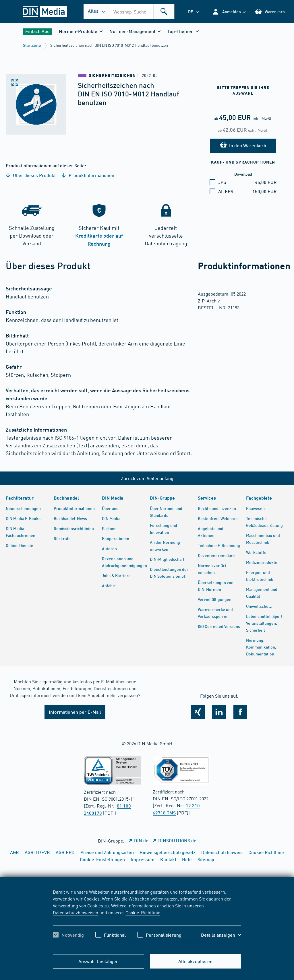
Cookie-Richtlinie (143, 912)
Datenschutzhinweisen (76, 912)
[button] (229, 12)
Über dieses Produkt (31, 175)
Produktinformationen (88, 175)
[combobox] (142, 11)
